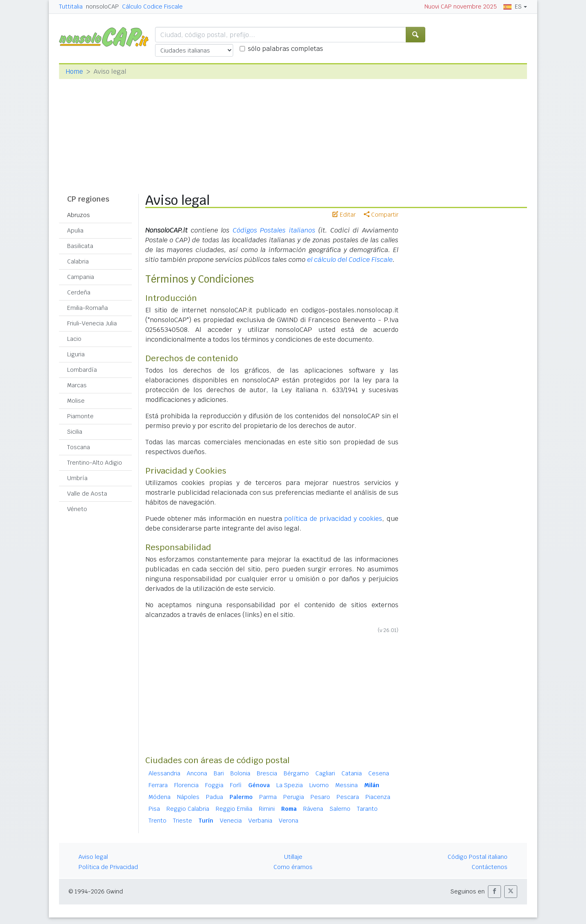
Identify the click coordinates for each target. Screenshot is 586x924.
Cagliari (325, 773)
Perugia (294, 797)
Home (74, 71)
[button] (494, 892)
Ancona (197, 773)
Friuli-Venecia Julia (92, 323)
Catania (352, 773)
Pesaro (320, 797)
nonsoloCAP (102, 7)
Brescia (267, 773)
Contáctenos (490, 867)
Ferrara (158, 785)
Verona (289, 821)
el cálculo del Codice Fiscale (350, 260)
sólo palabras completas (285, 49)
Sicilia (75, 432)
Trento (157, 821)
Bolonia (240, 773)
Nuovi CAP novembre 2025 (461, 7)
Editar (344, 215)
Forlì (236, 785)
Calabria (78, 261)
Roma (289, 809)
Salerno (340, 809)
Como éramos (293, 867)
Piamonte (80, 416)
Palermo (241, 797)
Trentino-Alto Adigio (95, 463)
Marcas (77, 385)
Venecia (231, 821)
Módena (160, 797)
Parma (268, 797)
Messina (347, 785)
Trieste (183, 821)
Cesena (379, 773)
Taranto (367, 809)
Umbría (77, 478)
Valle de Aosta (87, 494)
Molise (76, 401)
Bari (219, 773)
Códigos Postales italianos (274, 230)
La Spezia (290, 785)
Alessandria (164, 773)
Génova (259, 785)
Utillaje (293, 857)
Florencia (186, 785)
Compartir (381, 215)
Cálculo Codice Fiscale (152, 7)
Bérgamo (296, 773)
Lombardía (82, 370)
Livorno (319, 785)
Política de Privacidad (108, 867)
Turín (206, 821)
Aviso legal (93, 857)
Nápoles (188, 797)
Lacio (74, 339)
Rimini (267, 809)
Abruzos (79, 215)
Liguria (76, 354)
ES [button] (513, 7)
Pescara (348, 797)
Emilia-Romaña (87, 308)
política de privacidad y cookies (333, 519)
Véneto (77, 509)
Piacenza (378, 797)
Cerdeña (79, 292)
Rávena (313, 809)
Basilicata (80, 246)
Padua (214, 797)
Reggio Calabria (188, 809)
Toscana (79, 447)
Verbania (260, 821)
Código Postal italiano (478, 857)
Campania (81, 277)
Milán (372, 785)
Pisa (154, 809)
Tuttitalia (71, 7)
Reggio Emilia (234, 809)
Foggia (214, 785)
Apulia (75, 230)
